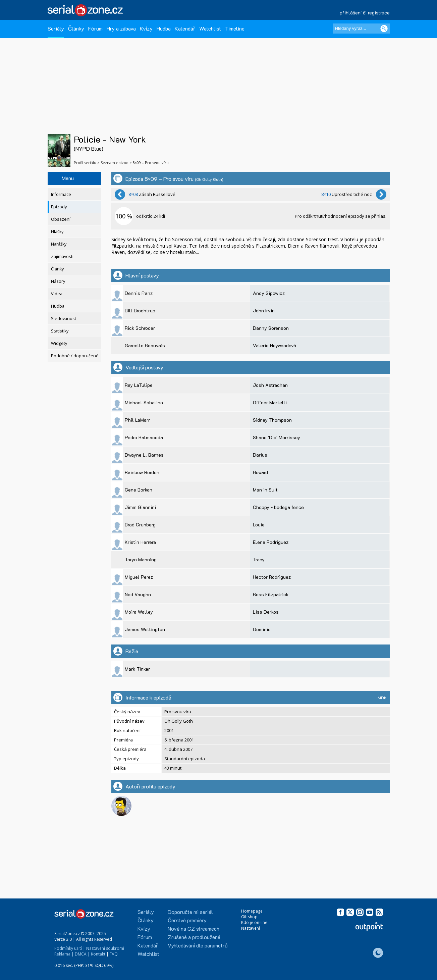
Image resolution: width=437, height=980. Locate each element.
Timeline (235, 28)
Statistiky (60, 331)
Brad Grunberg (140, 525)
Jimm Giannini (140, 507)
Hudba (164, 28)
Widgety (59, 343)
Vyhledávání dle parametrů (198, 945)
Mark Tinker (137, 669)
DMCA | (82, 954)
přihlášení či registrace (365, 13)
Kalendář (185, 28)
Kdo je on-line (254, 922)
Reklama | (64, 954)
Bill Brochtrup (140, 311)
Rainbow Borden (142, 472)
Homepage (252, 911)
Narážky (59, 244)
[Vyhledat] (384, 29)
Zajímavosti (62, 256)
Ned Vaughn (138, 594)
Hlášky (57, 232)
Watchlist (210, 28)
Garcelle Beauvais (145, 345)
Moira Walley (139, 612)
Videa (57, 294)
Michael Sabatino (144, 402)
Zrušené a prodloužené (194, 937)
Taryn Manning (141, 559)
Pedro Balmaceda (144, 437)
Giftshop (249, 917)
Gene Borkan (139, 490)
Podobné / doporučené (75, 356)
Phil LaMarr (137, 420)
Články (76, 28)
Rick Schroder (140, 328)
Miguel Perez (139, 577)
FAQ (114, 954)
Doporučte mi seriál (190, 912)
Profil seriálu (85, 163)
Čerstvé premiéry (187, 920)
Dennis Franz (139, 293)
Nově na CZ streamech (194, 929)
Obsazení (61, 219)
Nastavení (251, 928)
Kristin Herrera (140, 542)
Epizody (59, 207)
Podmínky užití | (70, 948)
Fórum (95, 28)
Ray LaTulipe (139, 385)
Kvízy (146, 28)
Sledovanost (64, 319)
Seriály (56, 28)
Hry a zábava (121, 28)
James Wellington (145, 629)
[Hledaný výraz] (361, 29)
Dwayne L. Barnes (144, 455)
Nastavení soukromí (105, 948)
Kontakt (98, 954)
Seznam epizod (115, 163)
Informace (61, 194)
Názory (58, 281)
